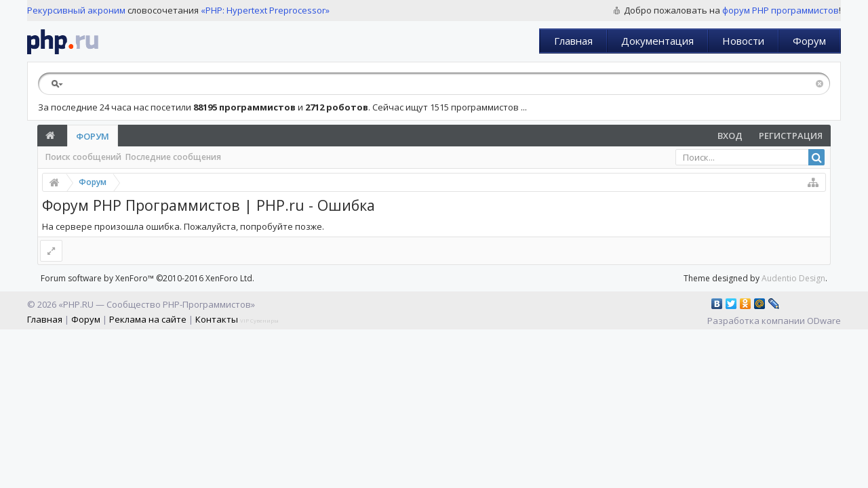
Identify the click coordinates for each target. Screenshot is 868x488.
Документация (657, 41)
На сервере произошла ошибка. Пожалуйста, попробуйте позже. (183, 226)
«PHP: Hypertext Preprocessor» (265, 10)
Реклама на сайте (148, 319)
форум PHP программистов (781, 10)
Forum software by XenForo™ (147, 278)
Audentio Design (793, 278)
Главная (573, 41)
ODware (824, 321)
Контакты (217, 319)
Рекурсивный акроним (76, 10)
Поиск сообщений (83, 157)
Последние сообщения (173, 157)
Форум (809, 41)
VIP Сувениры (259, 320)
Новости (743, 41)
